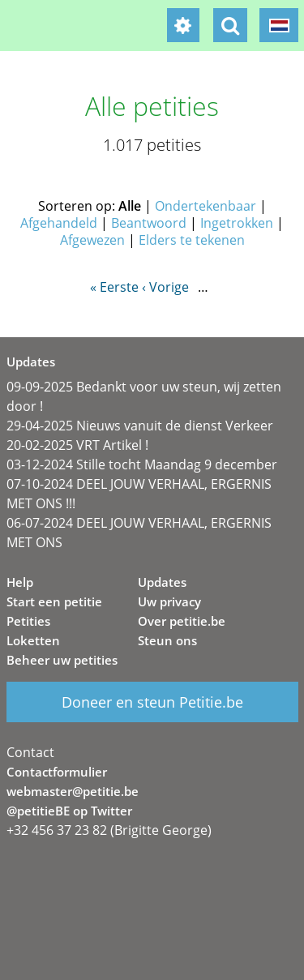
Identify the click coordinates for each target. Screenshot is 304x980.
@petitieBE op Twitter (69, 811)
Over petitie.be (182, 621)
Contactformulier (57, 772)
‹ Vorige (165, 287)
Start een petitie (54, 601)
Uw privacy (169, 601)
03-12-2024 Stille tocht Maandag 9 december (142, 464)
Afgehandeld (59, 223)
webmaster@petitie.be (73, 791)
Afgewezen (92, 240)
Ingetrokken (237, 223)
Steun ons (167, 640)
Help (20, 582)
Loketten (33, 640)
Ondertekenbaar (206, 206)
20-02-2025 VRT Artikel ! (77, 445)
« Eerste (114, 287)
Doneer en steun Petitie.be (152, 702)
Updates (162, 582)
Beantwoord (149, 223)
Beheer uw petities (62, 660)
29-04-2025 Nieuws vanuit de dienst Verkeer (140, 426)
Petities (28, 621)
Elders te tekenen (192, 240)
